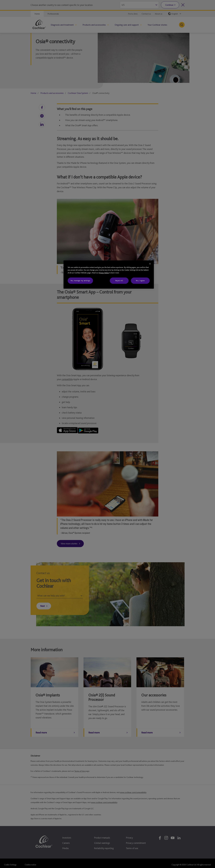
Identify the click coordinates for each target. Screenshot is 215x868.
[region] (109, 275)
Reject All (119, 281)
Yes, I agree (140, 281)
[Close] (150, 264)
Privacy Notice (104, 273)
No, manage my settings (80, 281)
